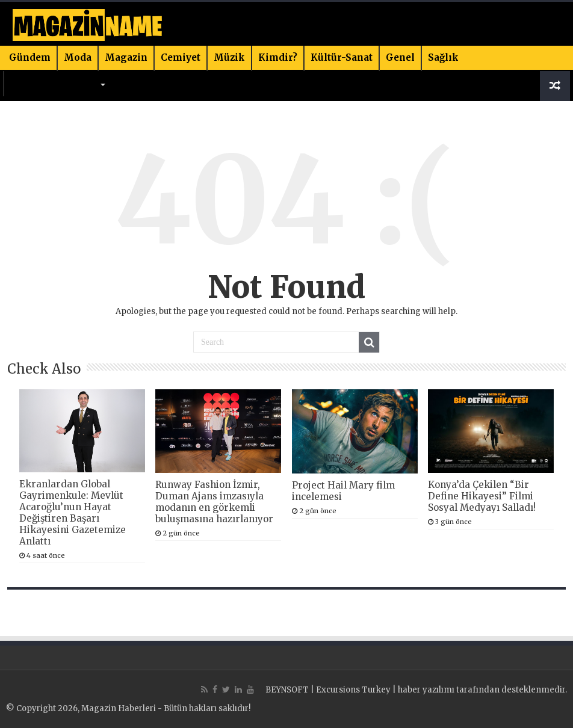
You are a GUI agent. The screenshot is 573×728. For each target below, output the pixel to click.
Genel (400, 57)
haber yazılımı (426, 690)
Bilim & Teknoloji (54, 83)
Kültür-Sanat (342, 57)
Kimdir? (278, 57)
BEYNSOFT (287, 690)
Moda (78, 57)
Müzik (229, 57)
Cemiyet (181, 57)
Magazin (126, 57)
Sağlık (443, 57)
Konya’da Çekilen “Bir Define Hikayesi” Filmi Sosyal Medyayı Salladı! (482, 496)
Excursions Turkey (353, 690)
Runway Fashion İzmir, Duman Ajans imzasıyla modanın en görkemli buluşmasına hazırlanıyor (214, 502)
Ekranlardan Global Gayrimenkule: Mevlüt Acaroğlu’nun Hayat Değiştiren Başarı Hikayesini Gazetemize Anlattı (73, 513)
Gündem (30, 57)
